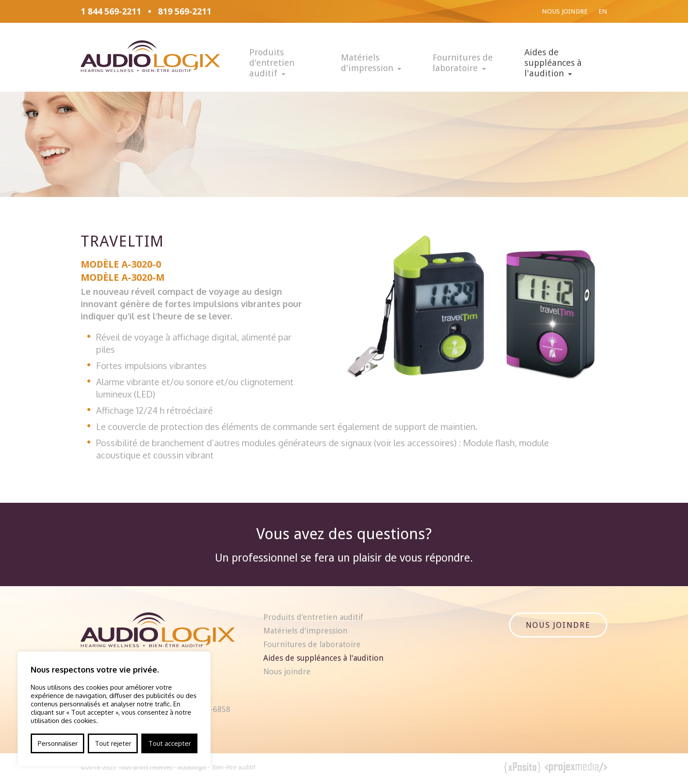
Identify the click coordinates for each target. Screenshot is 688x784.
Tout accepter (170, 743)
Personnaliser (58, 743)
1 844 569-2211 (111, 11)
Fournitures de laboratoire (463, 63)
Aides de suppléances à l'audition (553, 63)
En (603, 11)
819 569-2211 (185, 11)
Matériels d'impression (367, 63)
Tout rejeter (113, 743)
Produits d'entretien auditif (272, 63)
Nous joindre (565, 11)
